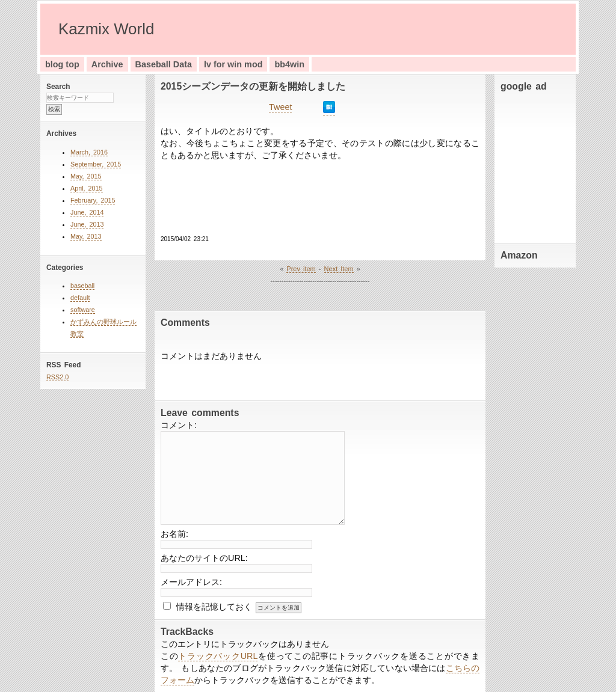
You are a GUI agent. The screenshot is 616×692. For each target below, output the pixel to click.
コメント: (179, 425)
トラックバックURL (218, 656)
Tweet (280, 107)
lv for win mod (233, 64)
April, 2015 (87, 188)
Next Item (339, 269)
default (80, 298)
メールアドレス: (191, 582)
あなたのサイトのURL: (204, 558)
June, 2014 (87, 212)
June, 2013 (87, 224)
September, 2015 (96, 164)
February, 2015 (93, 200)
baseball (82, 286)
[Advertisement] (537, 165)
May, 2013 (86, 236)
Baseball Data (164, 64)
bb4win (289, 64)
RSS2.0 (57, 377)
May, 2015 (86, 176)
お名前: (174, 534)
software (83, 310)
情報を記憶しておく (214, 607)
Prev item (301, 269)
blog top (62, 64)
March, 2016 (89, 152)
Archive (107, 64)
